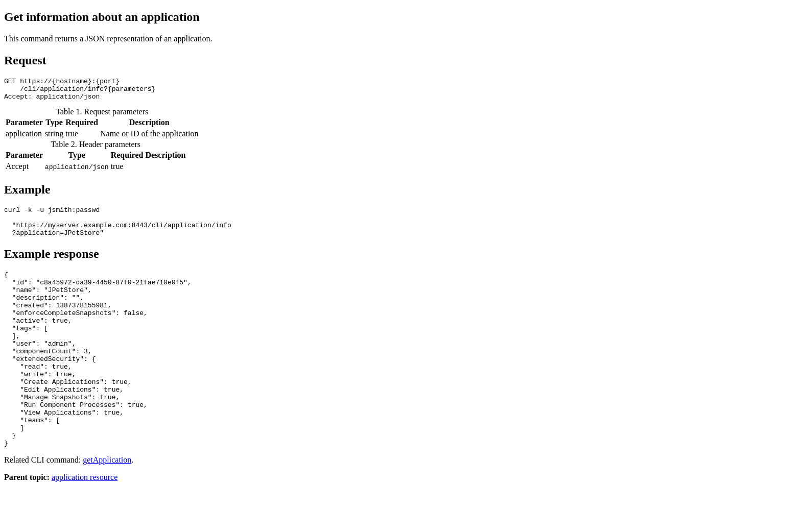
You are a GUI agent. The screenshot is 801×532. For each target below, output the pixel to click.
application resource (85, 523)
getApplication (107, 506)
